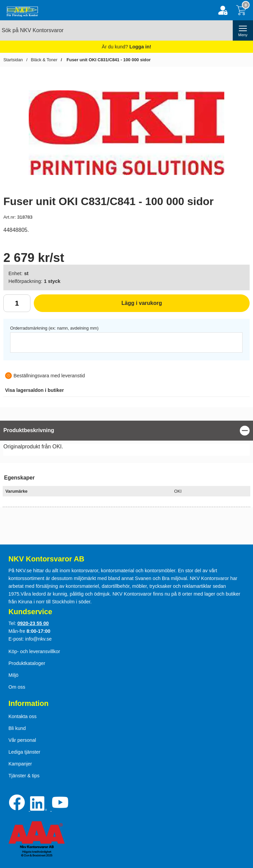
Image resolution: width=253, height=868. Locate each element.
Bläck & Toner (44, 60)
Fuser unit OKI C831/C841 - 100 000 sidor (108, 60)
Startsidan (13, 60)
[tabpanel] (126, 440)
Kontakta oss (22, 716)
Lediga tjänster (24, 752)
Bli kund (17, 728)
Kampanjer (20, 764)
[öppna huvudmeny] (243, 30)
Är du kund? (126, 47)
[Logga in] (223, 10)
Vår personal (22, 740)
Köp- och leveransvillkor (34, 651)
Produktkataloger (27, 663)
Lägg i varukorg (98, 306)
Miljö (14, 675)
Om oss (17, 687)
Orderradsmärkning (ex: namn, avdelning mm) (54, 328)
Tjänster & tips (24, 776)
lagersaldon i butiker (34, 390)
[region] (126, 431)
